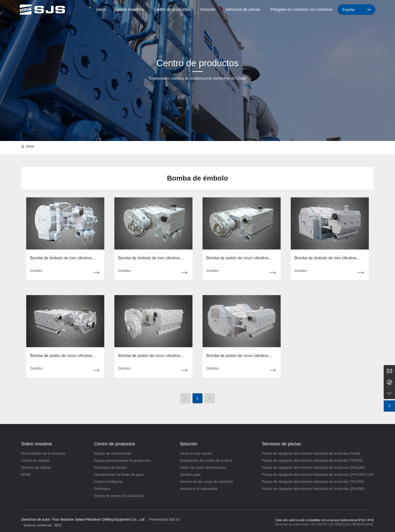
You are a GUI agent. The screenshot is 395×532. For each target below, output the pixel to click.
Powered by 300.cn (164, 519)
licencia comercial (38, 525)
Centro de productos (197, 63)
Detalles (36, 271)
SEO (58, 525)
